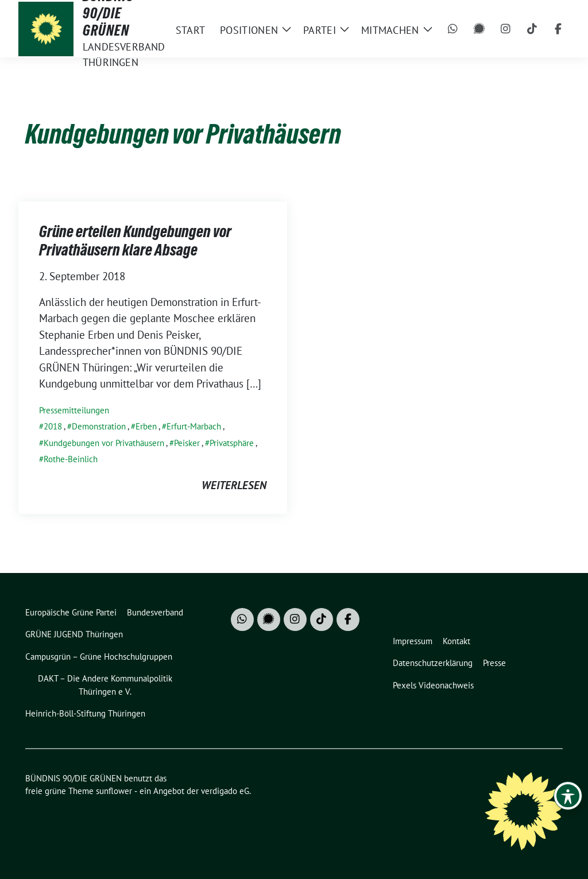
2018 (53, 426)
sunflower (114, 791)
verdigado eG (225, 791)
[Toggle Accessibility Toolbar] (568, 796)
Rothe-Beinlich (71, 459)
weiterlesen (234, 485)
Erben (146, 426)
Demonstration (99, 426)
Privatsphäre (232, 443)
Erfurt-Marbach (194, 426)
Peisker (187, 443)
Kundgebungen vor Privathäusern (104, 443)
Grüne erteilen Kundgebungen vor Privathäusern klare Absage (135, 241)
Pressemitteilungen (74, 410)
